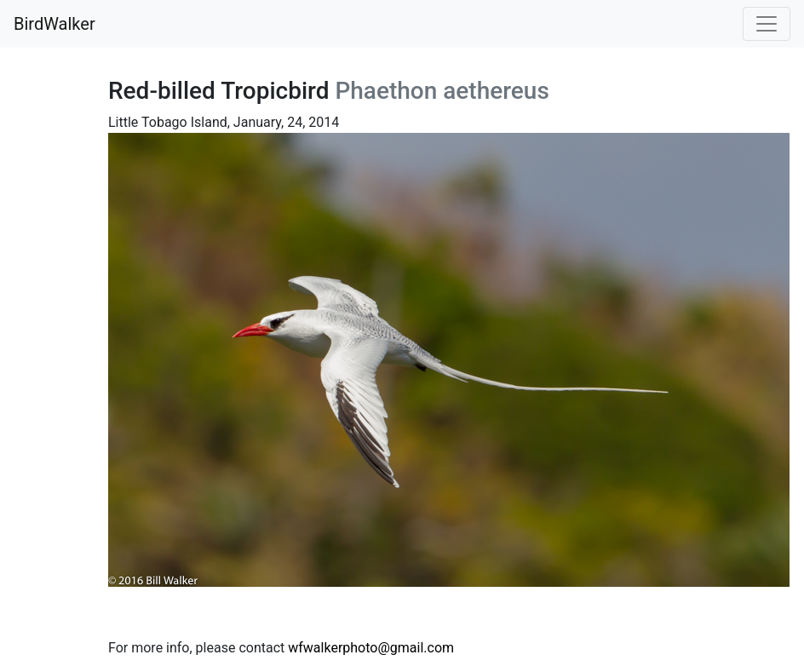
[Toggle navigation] (767, 24)
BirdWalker (55, 24)
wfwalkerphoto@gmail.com (371, 648)
